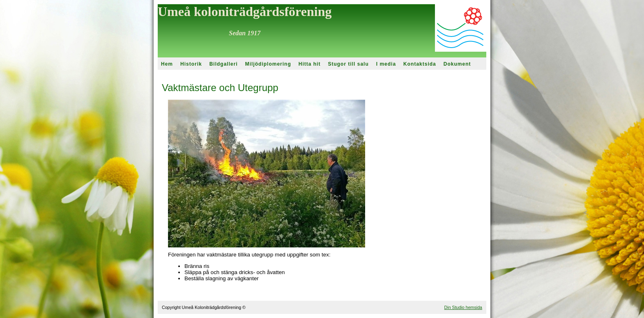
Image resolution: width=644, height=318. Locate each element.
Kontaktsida (420, 64)
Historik (191, 64)
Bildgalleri (224, 64)
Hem (167, 64)
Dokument (457, 64)
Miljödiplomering (268, 64)
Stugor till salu (348, 64)
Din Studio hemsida (463, 307)
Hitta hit (310, 64)
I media (386, 64)
